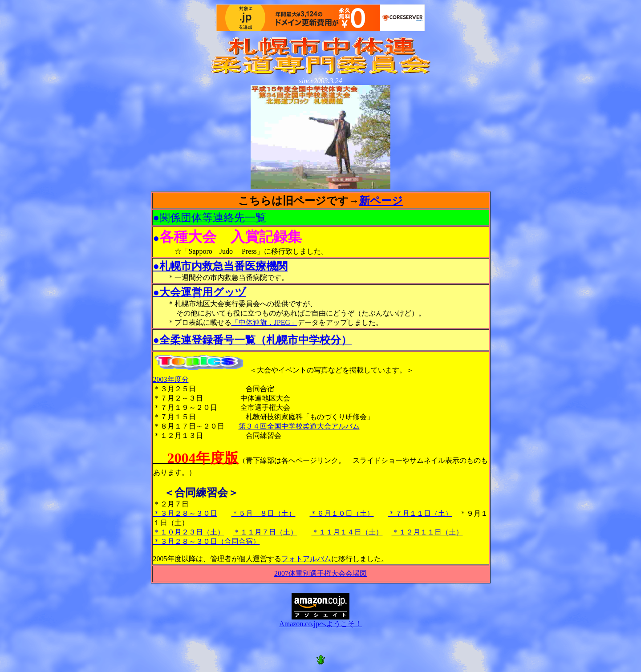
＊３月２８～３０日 (185, 513)
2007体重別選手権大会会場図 (320, 573)
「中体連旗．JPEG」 (264, 322)
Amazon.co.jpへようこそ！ (320, 620)
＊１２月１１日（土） (427, 532)
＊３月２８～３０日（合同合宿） (207, 541)
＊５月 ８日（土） (264, 513)
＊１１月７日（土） (265, 532)
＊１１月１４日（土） (347, 532)
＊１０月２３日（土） (189, 532)
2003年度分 (171, 379)
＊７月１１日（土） (420, 513)
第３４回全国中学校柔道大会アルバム (299, 426)
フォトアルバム (306, 559)
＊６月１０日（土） (342, 513)
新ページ (381, 201)
